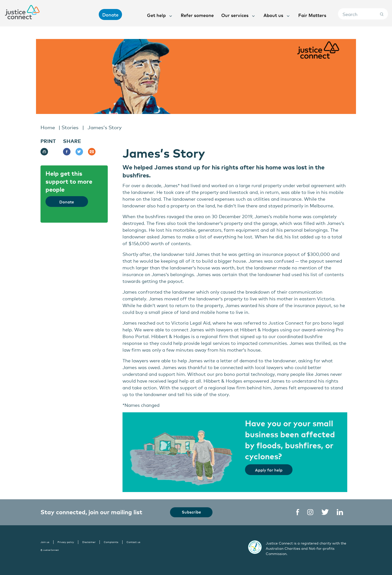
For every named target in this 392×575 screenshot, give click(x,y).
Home (48, 127)
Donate (110, 14)
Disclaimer (89, 542)
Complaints (111, 542)
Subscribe (191, 512)
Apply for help (269, 470)
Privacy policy (66, 542)
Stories (70, 127)
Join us (45, 542)
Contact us (133, 542)
